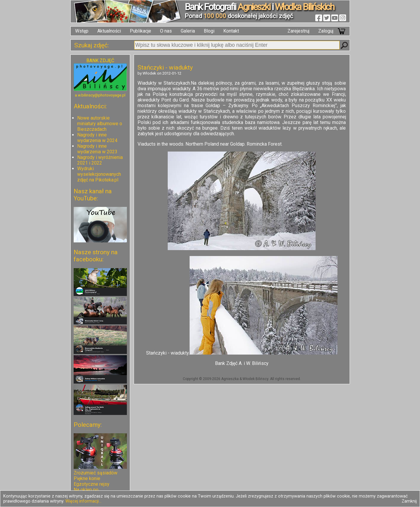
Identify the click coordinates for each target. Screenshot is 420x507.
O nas (166, 31)
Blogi (209, 31)
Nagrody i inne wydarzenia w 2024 (97, 138)
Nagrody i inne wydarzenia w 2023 (97, 149)
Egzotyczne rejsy (92, 484)
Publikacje (140, 31)
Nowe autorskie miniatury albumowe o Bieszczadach (100, 124)
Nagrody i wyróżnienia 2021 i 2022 (100, 160)
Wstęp (82, 31)
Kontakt (231, 31)
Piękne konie (87, 478)
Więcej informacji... (83, 501)
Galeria (188, 31)
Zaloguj (326, 31)
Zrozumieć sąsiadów (96, 473)
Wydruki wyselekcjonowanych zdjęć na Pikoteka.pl (99, 174)
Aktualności (109, 31)
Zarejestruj (298, 31)
